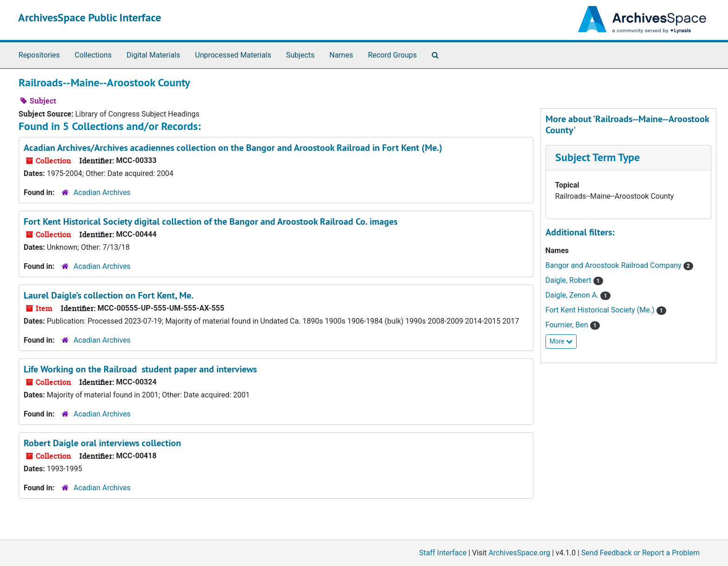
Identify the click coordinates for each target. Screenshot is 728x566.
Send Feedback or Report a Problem (640, 553)
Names (341, 55)
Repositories (39, 55)
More (561, 341)
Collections (93, 55)
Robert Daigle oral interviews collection (102, 443)
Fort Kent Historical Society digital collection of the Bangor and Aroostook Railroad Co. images (211, 221)
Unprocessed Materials (233, 55)
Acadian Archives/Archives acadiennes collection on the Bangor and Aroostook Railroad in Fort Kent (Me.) (233, 148)
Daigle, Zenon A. (573, 295)
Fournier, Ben (568, 325)
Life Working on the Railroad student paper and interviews (140, 369)
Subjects (300, 55)
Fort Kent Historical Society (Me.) (601, 310)
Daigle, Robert (569, 280)
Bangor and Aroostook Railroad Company (614, 265)
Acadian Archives (102, 192)
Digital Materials (153, 55)
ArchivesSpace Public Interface (90, 17)
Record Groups (392, 55)
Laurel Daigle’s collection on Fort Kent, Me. (109, 295)
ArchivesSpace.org (519, 553)
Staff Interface (443, 553)
